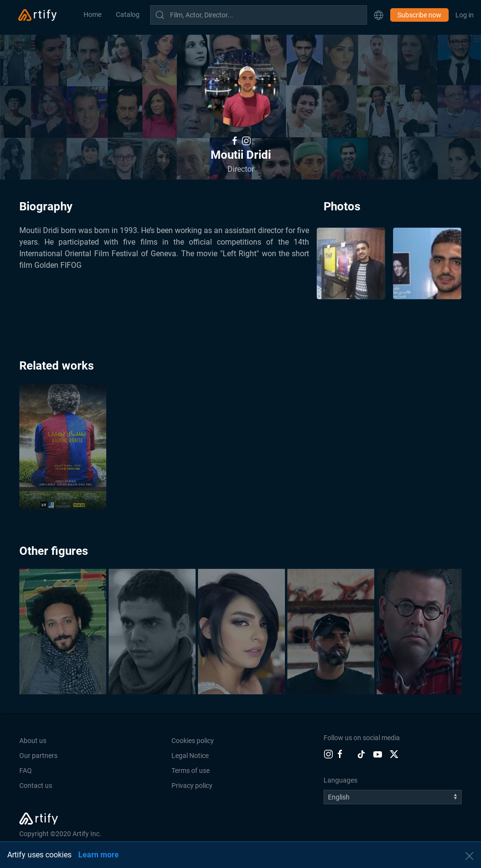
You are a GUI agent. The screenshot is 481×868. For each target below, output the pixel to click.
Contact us (36, 785)
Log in (465, 15)
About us (33, 741)
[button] (379, 15)
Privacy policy (192, 785)
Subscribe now (419, 15)
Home (92, 14)
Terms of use (191, 771)
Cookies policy (193, 741)
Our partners (38, 756)
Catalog (128, 14)
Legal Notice (190, 756)
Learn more (99, 855)
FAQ (26, 771)
